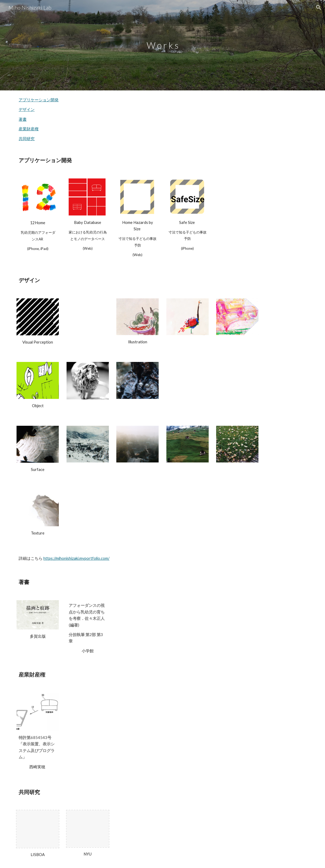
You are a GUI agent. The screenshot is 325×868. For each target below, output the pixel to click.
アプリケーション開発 (39, 100)
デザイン (27, 109)
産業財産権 (29, 129)
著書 (23, 119)
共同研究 (27, 139)
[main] (163, 45)
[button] (319, 7)
